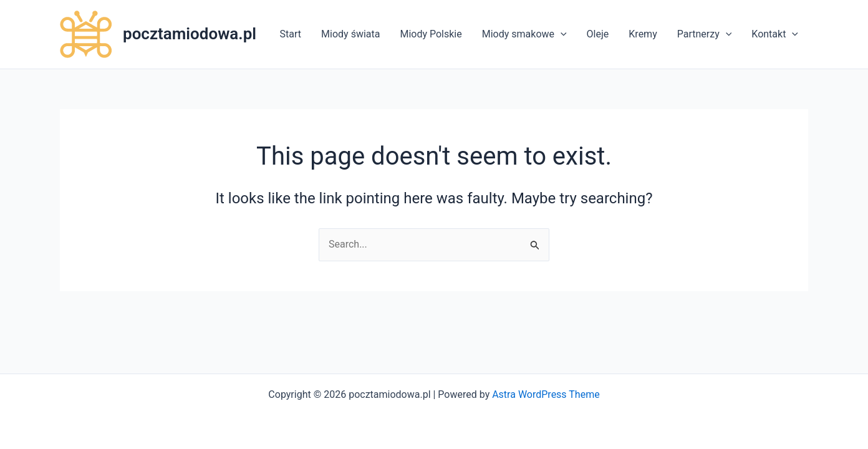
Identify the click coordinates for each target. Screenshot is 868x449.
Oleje (598, 34)
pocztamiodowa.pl (190, 34)
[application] (561, 34)
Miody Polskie (431, 34)
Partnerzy (705, 34)
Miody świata (350, 34)
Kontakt (775, 34)
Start (291, 34)
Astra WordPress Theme (546, 394)
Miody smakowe (524, 34)
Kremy (643, 34)
